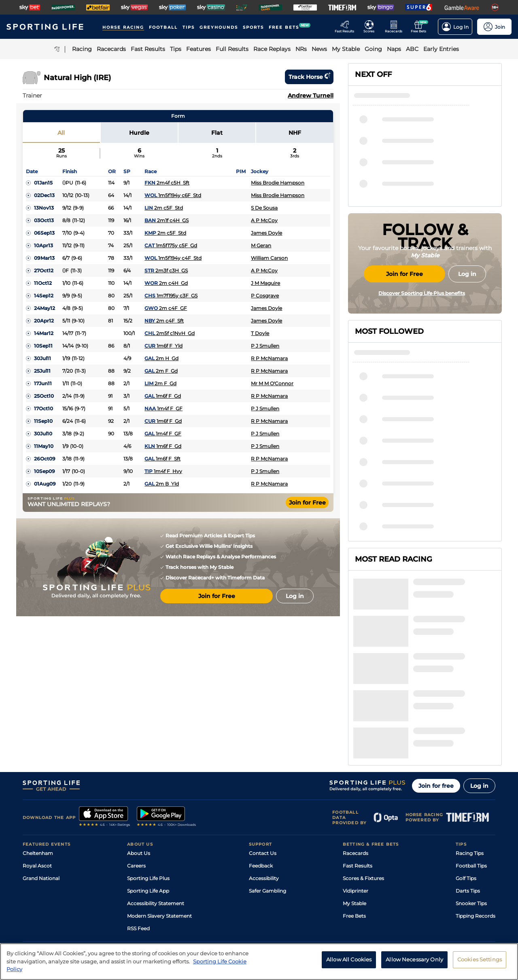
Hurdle (139, 133)
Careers (136, 788)
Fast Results (358, 788)
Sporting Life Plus (148, 800)
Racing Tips (470, 775)
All (61, 133)
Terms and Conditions (45, 909)
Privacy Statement (129, 909)
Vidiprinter (356, 813)
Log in (479, 708)
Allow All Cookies (349, 959)
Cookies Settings (480, 959)
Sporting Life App (148, 813)
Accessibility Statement (156, 825)
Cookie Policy (229, 909)
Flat (217, 133)
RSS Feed (138, 850)
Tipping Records (476, 838)
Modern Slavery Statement (159, 838)
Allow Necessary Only (414, 959)
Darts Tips (468, 813)
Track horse (309, 77)
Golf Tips (466, 800)
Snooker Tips (471, 825)
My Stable (355, 825)
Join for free (436, 708)
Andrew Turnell (311, 95)
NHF (295, 133)
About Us (139, 775)
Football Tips (471, 788)
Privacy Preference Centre (182, 909)
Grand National (41, 800)
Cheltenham (38, 775)
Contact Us (263, 775)
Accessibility (264, 800)
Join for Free (307, 503)
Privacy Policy (89, 909)
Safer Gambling (267, 813)
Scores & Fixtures (363, 800)
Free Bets (354, 838)
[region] (259, 962)
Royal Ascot (37, 788)
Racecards (356, 775)
